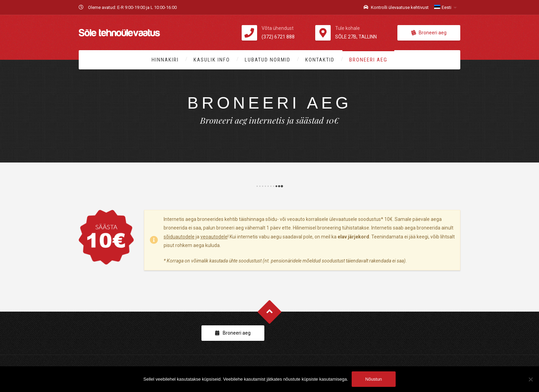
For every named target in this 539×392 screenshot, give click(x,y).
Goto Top (270, 312)
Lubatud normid (268, 60)
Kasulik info (212, 60)
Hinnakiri (165, 60)
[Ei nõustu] (530, 379)
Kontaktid (320, 60)
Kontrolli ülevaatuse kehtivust (396, 7)
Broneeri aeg (429, 33)
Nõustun (374, 379)
